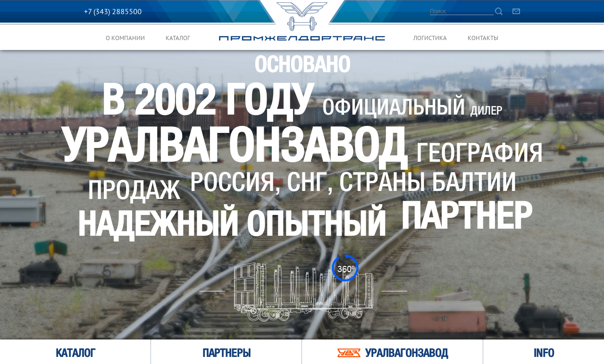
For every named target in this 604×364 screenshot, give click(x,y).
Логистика (430, 39)
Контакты (483, 39)
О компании (125, 39)
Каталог (178, 39)
